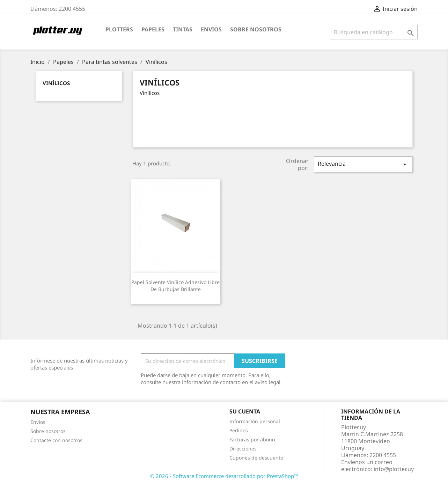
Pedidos (239, 430)
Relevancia (363, 164)
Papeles (153, 29)
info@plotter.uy (394, 469)
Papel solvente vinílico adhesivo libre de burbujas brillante (175, 286)
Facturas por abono (252, 439)
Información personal (255, 421)
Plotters (119, 29)
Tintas (183, 29)
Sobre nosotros (256, 29)
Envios (211, 29)
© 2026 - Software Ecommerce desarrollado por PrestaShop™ (224, 476)
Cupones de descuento (256, 458)
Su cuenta (245, 411)
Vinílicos (56, 83)
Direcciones (243, 449)
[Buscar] (374, 32)
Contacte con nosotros (56, 440)
